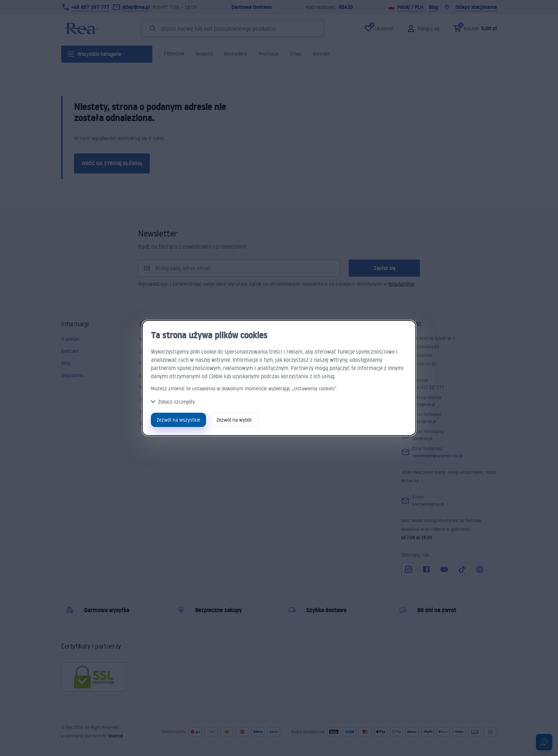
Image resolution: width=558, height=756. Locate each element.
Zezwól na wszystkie (178, 420)
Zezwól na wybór (234, 420)
